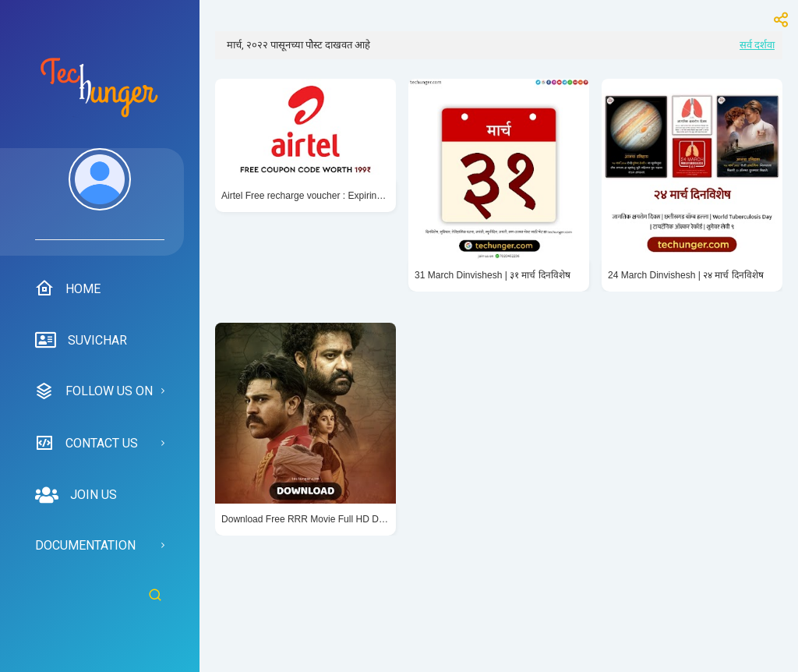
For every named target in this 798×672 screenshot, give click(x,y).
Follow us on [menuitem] (94, 391)
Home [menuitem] (68, 288)
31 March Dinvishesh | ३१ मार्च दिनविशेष (493, 275)
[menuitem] (100, 194)
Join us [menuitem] (76, 495)
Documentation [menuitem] (85, 545)
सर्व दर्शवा (757, 45)
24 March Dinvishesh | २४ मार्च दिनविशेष (686, 275)
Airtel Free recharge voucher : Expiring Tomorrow (305, 196)
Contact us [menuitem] (87, 443)
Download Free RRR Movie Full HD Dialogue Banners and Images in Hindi (305, 519)
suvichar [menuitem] (81, 341)
